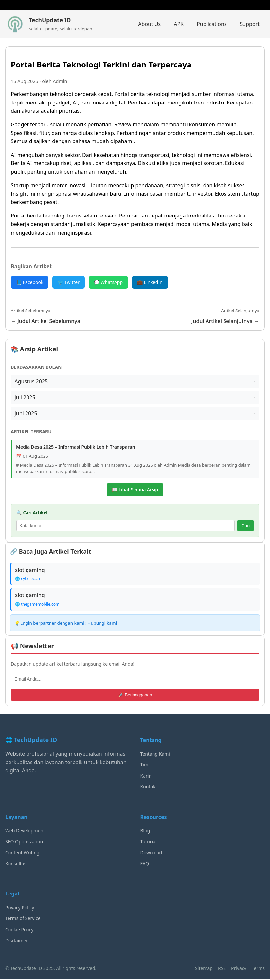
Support (250, 24)
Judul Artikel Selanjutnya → (225, 321)
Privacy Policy (20, 909)
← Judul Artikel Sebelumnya (45, 321)
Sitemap (204, 969)
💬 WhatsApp (108, 282)
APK (179, 24)
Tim (144, 766)
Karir (146, 777)
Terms (258, 969)
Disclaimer (17, 942)
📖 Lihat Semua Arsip (135, 490)
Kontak (148, 788)
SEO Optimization (24, 843)
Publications (212, 24)
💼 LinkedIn (150, 282)
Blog (145, 832)
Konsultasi (16, 865)
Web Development (25, 832)
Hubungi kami (102, 624)
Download (151, 854)
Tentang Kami (155, 755)
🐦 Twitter (69, 282)
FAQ (145, 865)
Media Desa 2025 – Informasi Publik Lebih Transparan (76, 448)
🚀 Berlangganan (135, 696)
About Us (149, 24)
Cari (245, 526)
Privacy (239, 969)
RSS (222, 969)
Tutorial (149, 843)
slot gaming (30, 571)
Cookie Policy (19, 931)
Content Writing (22, 854)
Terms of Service (23, 920)
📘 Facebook (30, 282)
